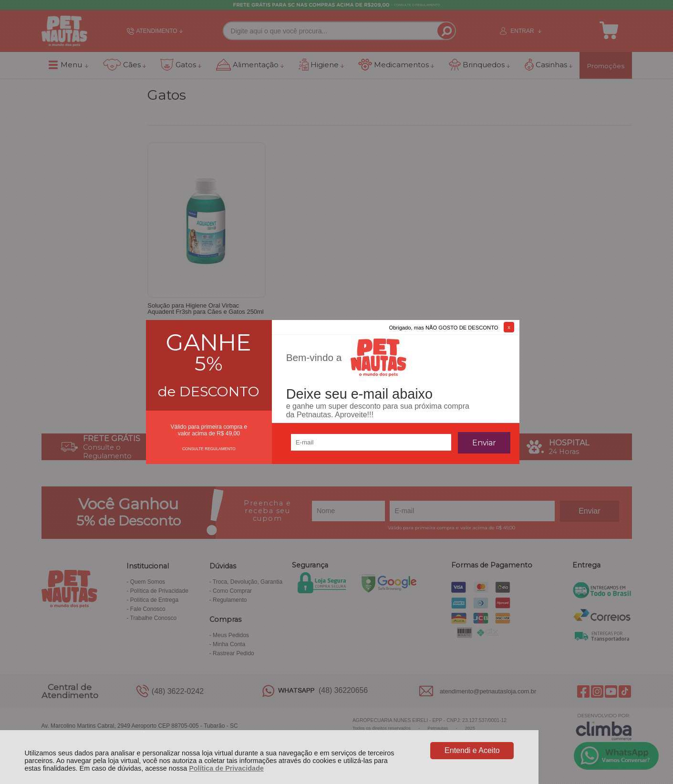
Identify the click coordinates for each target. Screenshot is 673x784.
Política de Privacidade (226, 768)
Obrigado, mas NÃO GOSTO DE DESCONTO (444, 328)
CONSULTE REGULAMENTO (209, 449)
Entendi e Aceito (472, 750)
